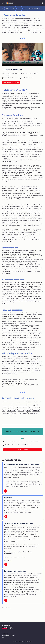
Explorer (5, 408)
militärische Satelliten (7, 402)
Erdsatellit (11, 408)
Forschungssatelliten (7, 413)
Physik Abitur (9, 9)
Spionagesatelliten (6, 405)
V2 (36, 405)
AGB (3, 638)
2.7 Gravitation (22, 9)
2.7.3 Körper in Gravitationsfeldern (28, 9)
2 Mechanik (17, 9)
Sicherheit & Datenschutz (8, 635)
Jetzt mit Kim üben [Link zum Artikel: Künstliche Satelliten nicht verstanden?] (22, 450)
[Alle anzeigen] (6, 608)
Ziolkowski (39, 402)
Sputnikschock (21, 410)
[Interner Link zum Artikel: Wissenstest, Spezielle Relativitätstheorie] (6, 564)
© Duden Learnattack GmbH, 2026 (22, 642)
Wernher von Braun (23, 413)
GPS (4, 410)
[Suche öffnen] (42, 3)
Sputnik (37, 408)
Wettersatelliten (6, 416)
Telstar (15, 413)
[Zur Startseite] (8, 3)
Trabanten (31, 405)
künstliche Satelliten (11, 410)
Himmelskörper (36, 410)
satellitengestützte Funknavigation (19, 405)
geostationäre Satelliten (23, 402)
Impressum (5, 633)
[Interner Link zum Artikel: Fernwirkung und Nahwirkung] (6, 600)
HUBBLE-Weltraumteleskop (21, 408)
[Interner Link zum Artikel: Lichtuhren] (6, 516)
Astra (15, 402)
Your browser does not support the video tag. (22, 55)
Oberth (13, 416)
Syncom (31, 408)
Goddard (33, 402)
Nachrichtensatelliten (34, 413)
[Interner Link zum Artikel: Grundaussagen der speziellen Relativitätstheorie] (6, 491)
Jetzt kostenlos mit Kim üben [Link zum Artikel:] (11, 83)
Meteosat (28, 410)
